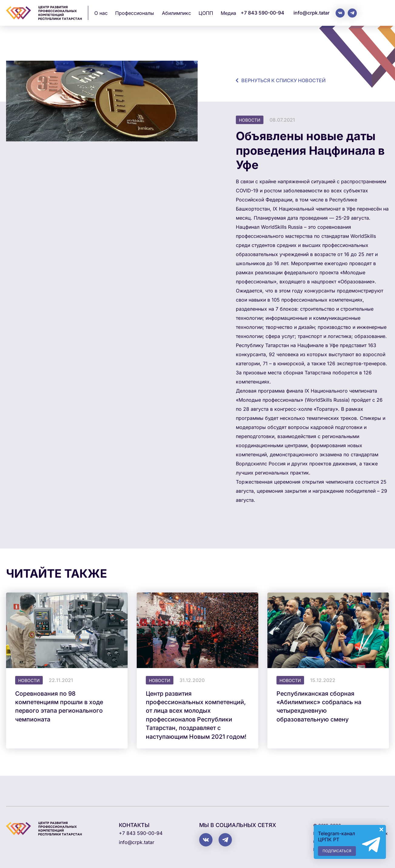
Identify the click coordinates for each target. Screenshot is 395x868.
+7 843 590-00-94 (263, 13)
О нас (101, 13)
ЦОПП (206, 13)
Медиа (228, 13)
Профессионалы (135, 13)
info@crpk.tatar (311, 13)
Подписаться (337, 851)
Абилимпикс (176, 13)
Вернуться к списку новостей (283, 80)
